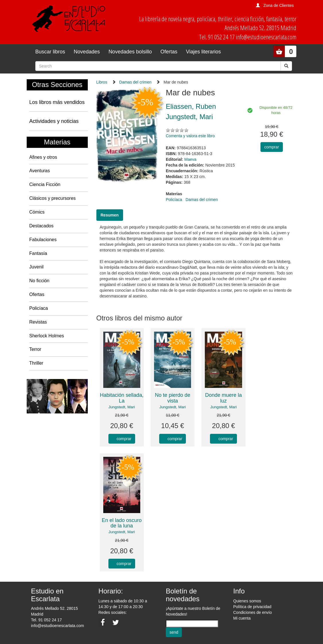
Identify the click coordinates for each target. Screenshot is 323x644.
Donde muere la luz (223, 398)
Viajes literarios (203, 52)
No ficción (39, 281)
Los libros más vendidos (57, 102)
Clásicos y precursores (52, 198)
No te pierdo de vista (173, 398)
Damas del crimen (136, 82)
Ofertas (169, 52)
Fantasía (38, 253)
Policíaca (39, 308)
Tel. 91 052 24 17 (46, 620)
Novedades (87, 52)
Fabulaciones (43, 240)
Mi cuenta (242, 618)
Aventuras (40, 171)
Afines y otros (43, 157)
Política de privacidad (252, 607)
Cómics (37, 212)
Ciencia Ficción (45, 184)
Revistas (38, 322)
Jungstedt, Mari (122, 407)
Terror (35, 349)
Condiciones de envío (253, 612)
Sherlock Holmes (47, 336)
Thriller (36, 363)
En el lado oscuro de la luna (122, 523)
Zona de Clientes (279, 5)
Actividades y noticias (54, 121)
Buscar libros (50, 52)
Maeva (190, 159)
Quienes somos (247, 601)
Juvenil (36, 267)
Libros (102, 82)
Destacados (41, 226)
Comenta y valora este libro (190, 136)
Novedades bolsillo (130, 52)
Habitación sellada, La (122, 398)
